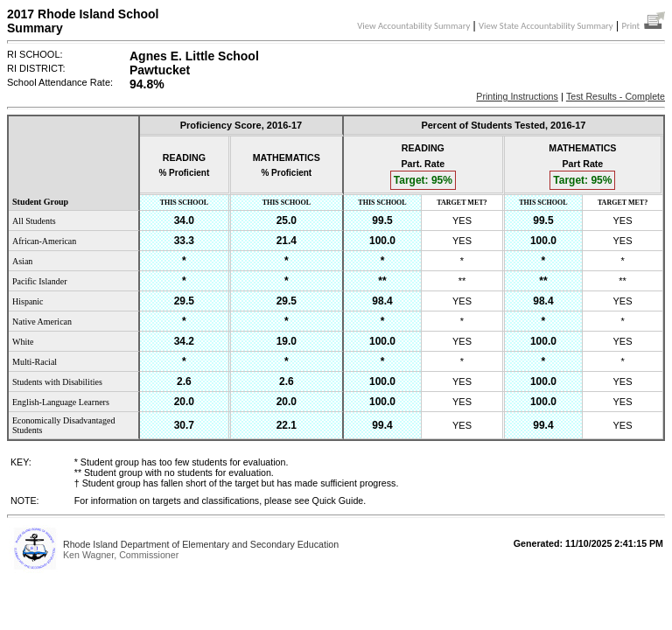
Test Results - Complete (616, 96)
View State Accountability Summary (546, 26)
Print (643, 26)
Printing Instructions (517, 96)
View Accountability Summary (413, 26)
